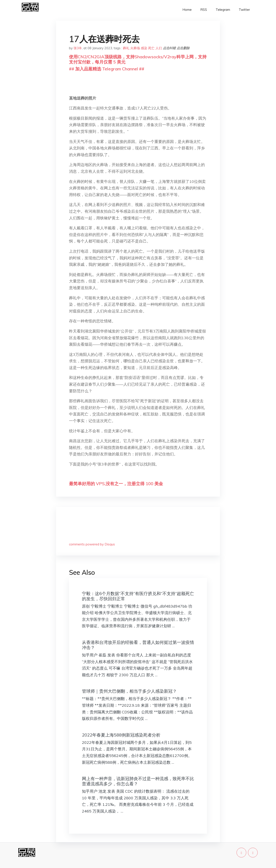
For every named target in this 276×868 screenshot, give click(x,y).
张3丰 (78, 48)
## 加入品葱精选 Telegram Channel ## (107, 69)
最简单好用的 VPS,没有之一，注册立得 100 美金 (116, 484)
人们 (159, 48)
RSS (204, 10)
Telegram (223, 10)
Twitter (244, 10)
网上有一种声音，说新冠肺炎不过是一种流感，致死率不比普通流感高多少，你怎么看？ (138, 781)
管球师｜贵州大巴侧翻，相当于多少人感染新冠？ (129, 691)
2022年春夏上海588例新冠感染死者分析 (121, 735)
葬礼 (126, 48)
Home (187, 10)
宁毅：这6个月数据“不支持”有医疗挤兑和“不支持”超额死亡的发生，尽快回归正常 (138, 596)
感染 (144, 48)
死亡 (151, 48)
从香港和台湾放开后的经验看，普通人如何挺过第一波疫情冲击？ (138, 645)
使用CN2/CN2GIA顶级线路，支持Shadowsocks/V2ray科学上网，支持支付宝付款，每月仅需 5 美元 (138, 59)
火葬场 (135, 48)
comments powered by (92, 544)
